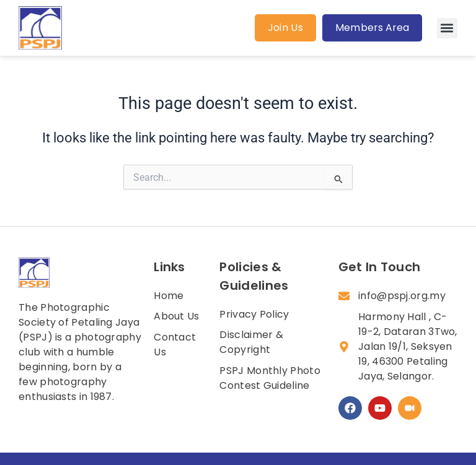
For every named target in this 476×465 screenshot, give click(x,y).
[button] (447, 28)
